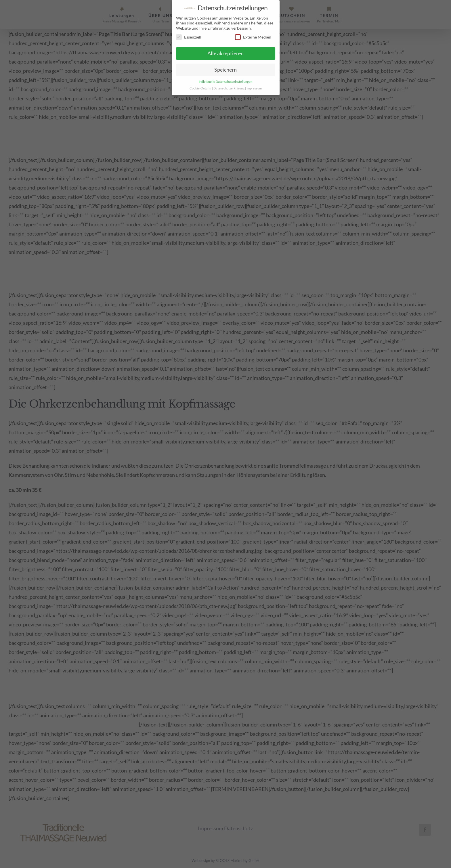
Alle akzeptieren (225, 53)
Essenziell (189, 37)
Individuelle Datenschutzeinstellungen (225, 81)
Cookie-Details (200, 88)
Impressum (254, 88)
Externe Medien (253, 37)
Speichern (225, 69)
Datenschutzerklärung (229, 88)
